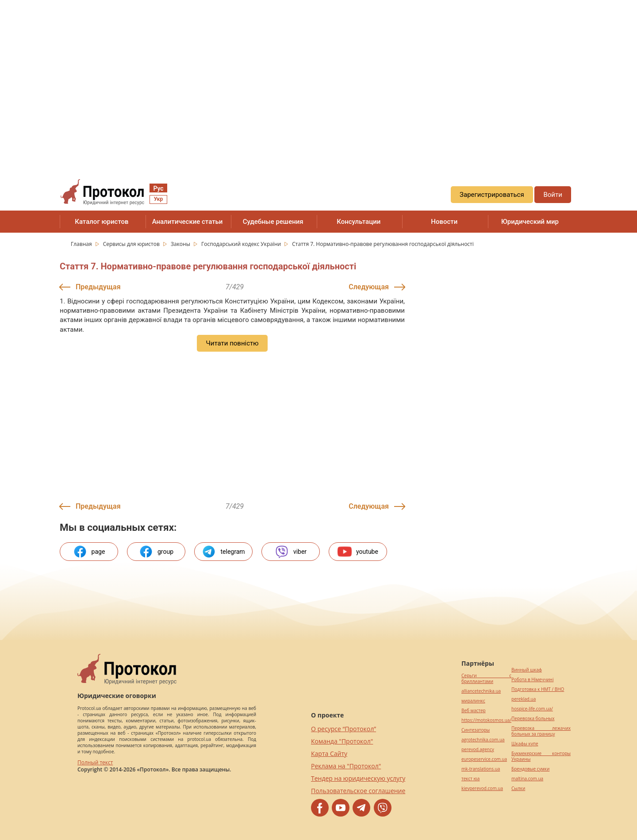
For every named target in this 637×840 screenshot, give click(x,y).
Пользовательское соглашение (358, 791)
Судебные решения (273, 222)
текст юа (470, 779)
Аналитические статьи (188, 222)
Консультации (359, 222)
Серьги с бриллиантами (486, 679)
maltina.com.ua (527, 779)
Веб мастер (474, 711)
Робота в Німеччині (532, 680)
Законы (181, 244)
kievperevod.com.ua (482, 788)
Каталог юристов (102, 222)
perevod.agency (478, 750)
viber (291, 552)
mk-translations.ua (481, 769)
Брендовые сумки (530, 769)
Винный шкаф (527, 670)
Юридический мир (530, 222)
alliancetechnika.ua (481, 691)
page (89, 552)
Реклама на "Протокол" (346, 766)
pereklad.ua (524, 699)
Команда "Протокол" (342, 741)
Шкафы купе (525, 744)
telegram (223, 552)
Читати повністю (232, 343)
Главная (82, 244)
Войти (553, 195)
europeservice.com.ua (484, 759)
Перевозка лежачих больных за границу (541, 731)
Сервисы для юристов (132, 244)
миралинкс (473, 701)
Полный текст (95, 762)
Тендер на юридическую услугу (358, 778)
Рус (158, 188)
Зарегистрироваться (492, 195)
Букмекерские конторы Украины (541, 756)
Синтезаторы (476, 730)
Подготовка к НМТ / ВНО (538, 689)
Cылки (518, 788)
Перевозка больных (533, 719)
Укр (158, 199)
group (156, 552)
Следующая (369, 287)
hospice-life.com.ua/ (532, 709)
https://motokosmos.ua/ (486, 720)
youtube (358, 552)
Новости (444, 222)
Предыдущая (98, 287)
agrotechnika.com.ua (483, 740)
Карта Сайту (329, 754)
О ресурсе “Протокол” (343, 729)
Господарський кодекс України (242, 244)
